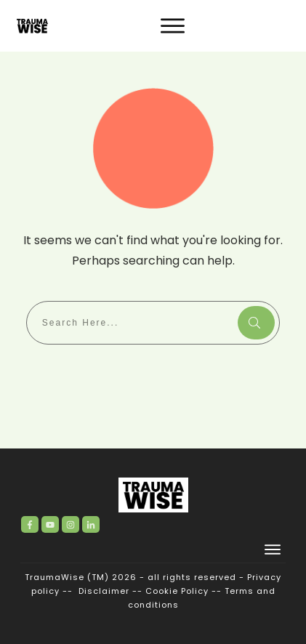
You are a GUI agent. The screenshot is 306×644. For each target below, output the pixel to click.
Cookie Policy (177, 591)
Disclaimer (104, 591)
